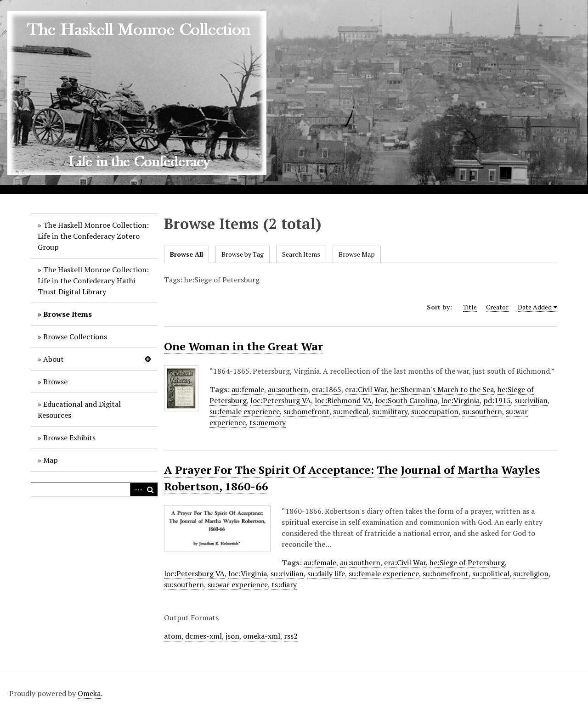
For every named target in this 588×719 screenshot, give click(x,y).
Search (151, 489)
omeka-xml (262, 636)
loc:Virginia (460, 400)
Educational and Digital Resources (79, 410)
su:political (491, 573)
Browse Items (68, 314)
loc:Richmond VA (343, 400)
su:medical (351, 411)
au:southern (288, 389)
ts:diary (284, 584)
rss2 (291, 636)
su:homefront (306, 411)
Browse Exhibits (69, 438)
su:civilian (531, 400)
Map (51, 460)
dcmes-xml (204, 636)
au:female (248, 389)
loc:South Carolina (406, 400)
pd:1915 (497, 400)
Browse (55, 382)
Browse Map (357, 254)
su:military (390, 411)
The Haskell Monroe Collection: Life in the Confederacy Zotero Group (93, 236)
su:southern (482, 411)
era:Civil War (366, 389)
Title (470, 307)
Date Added (535, 307)
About (54, 359)
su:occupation (435, 411)
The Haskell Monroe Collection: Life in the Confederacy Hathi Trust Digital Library (93, 281)
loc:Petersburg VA (281, 400)
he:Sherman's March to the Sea (442, 389)
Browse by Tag (243, 254)
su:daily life (326, 573)
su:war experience (238, 584)
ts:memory (268, 422)
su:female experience (245, 411)
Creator (497, 307)
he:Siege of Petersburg (467, 562)
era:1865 (327, 389)
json (232, 636)
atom (173, 636)
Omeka (89, 693)
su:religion (531, 573)
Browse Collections (75, 337)
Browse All (187, 254)
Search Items (301, 254)
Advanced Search (137, 489)
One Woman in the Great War (243, 346)
